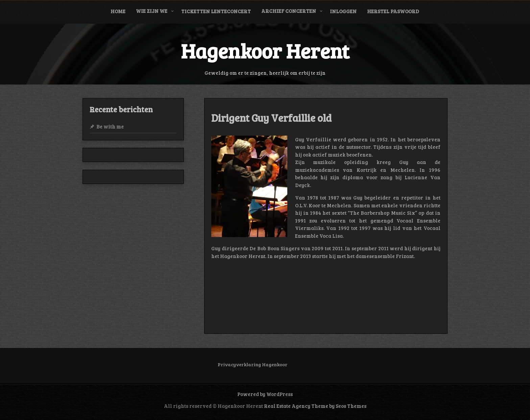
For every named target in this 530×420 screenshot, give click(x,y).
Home (118, 11)
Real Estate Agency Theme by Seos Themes (315, 406)
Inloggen (343, 11)
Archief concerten (289, 11)
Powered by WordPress (265, 394)
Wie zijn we (152, 11)
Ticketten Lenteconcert (216, 11)
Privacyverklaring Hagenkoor (252, 364)
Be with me (110, 126)
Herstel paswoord (393, 11)
